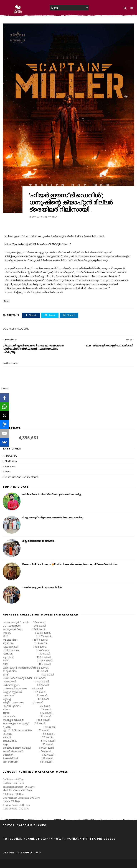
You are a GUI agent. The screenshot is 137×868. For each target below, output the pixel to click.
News (8, 472)
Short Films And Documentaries (21, 477)
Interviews (10, 466)
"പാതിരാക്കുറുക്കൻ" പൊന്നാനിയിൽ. (42, 587)
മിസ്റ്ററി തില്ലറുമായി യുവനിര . (39, 541)
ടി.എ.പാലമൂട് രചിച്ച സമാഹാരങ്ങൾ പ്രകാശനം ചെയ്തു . (53, 517)
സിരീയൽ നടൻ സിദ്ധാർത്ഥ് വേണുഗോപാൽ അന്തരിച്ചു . (52, 494)
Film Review (11, 461)
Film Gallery (11, 456)
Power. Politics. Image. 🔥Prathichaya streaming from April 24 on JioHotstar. (70, 564)
